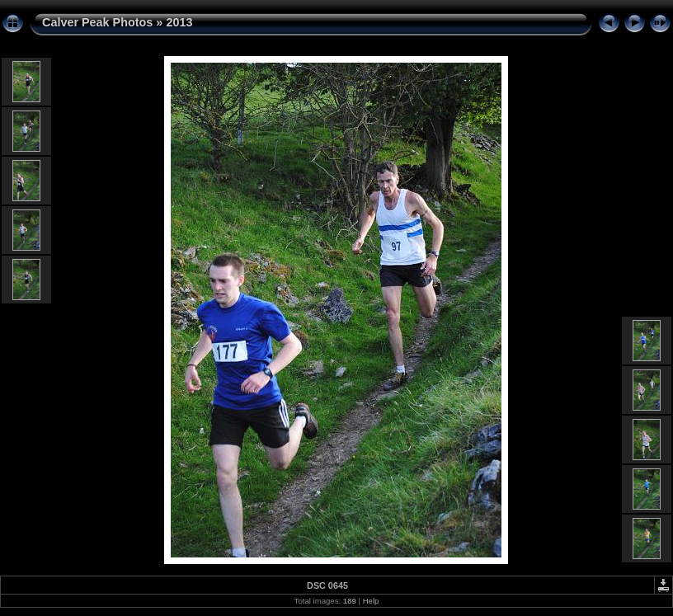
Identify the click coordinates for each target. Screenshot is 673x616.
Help (371, 601)
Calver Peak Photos (97, 22)
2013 (179, 22)
